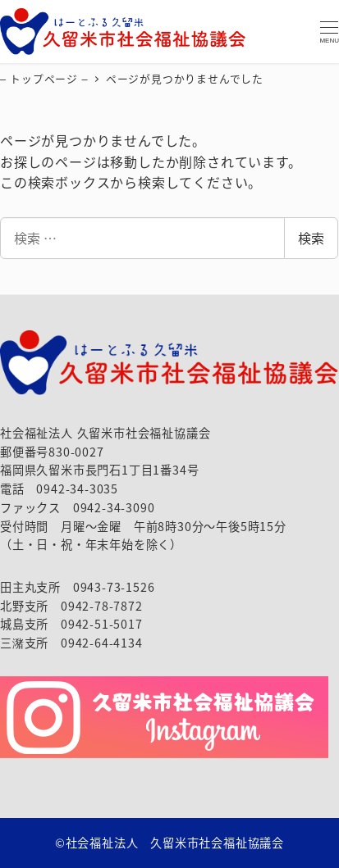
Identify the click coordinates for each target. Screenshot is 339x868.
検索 (311, 238)
